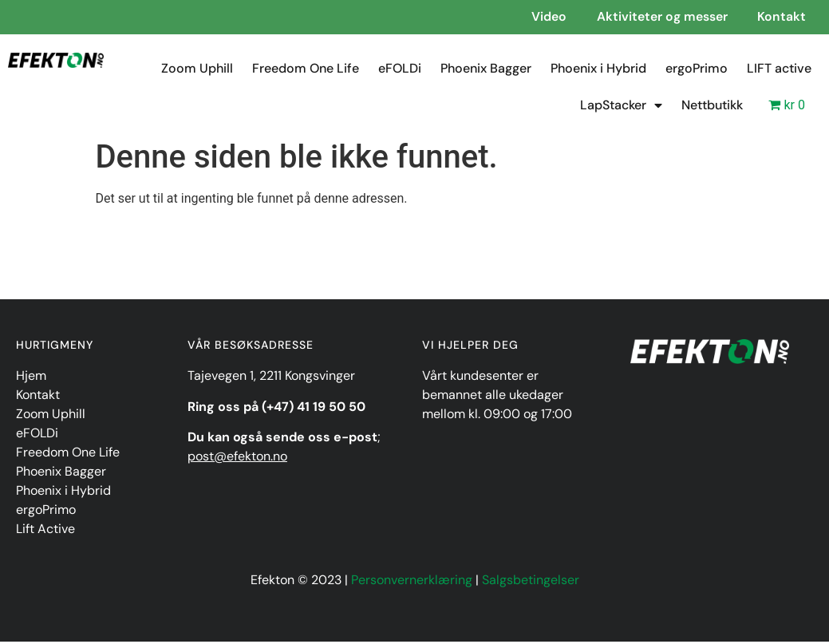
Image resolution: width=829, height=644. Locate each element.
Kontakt (38, 397)
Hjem (31, 378)
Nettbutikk (712, 107)
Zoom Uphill (197, 71)
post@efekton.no (237, 458)
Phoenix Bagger (486, 71)
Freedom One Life (306, 71)
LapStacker (621, 108)
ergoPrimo (697, 71)
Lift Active (45, 531)
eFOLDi (400, 71)
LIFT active (779, 71)
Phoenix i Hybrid (598, 71)
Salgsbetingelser (531, 582)
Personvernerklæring (412, 582)
